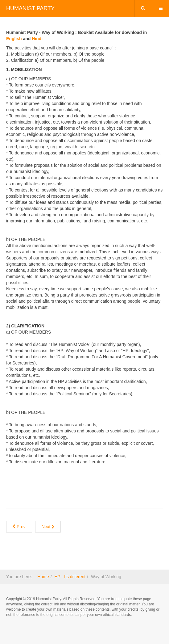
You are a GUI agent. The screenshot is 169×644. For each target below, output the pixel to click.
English (14, 39)
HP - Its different (70, 577)
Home (43, 577)
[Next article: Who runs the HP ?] (48, 527)
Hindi (37, 39)
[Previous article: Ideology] (19, 527)
